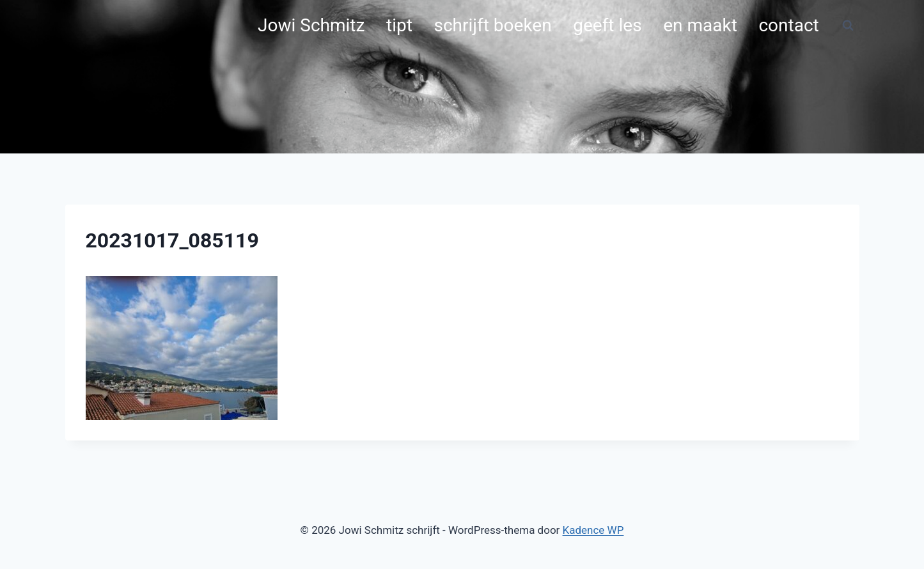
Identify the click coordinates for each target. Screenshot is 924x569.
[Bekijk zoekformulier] (848, 26)
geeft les (607, 25)
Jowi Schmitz (311, 25)
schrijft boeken (492, 25)
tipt (399, 25)
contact (788, 25)
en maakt (700, 25)
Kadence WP (593, 530)
